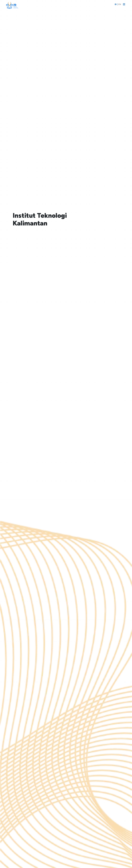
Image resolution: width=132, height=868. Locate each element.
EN (120, 4)
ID (116, 4)
